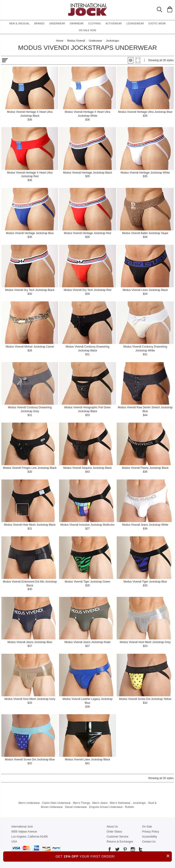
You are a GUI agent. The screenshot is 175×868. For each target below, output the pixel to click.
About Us (112, 827)
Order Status (114, 832)
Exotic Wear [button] (157, 24)
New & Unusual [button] (19, 24)
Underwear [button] (57, 24)
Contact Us (149, 842)
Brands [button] (40, 24)
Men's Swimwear (120, 803)
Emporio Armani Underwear (106, 807)
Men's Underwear (29, 803)
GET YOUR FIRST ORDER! (114, 856)
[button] (131, 60)
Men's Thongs (81, 803)
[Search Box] (160, 10)
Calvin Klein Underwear (56, 803)
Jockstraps (139, 803)
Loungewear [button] (135, 24)
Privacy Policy (151, 832)
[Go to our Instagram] (132, 850)
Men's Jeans (100, 803)
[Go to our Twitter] (117, 850)
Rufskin (129, 807)
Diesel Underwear (76, 807)
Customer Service (117, 837)
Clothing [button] (95, 24)
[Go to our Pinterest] (125, 850)
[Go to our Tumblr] (140, 850)
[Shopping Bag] (170, 9)
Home (60, 41)
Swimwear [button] (77, 24)
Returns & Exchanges (120, 842)
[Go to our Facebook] (110, 850)
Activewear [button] (114, 24)
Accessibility (149, 837)
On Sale (147, 827)
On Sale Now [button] (87, 30)
